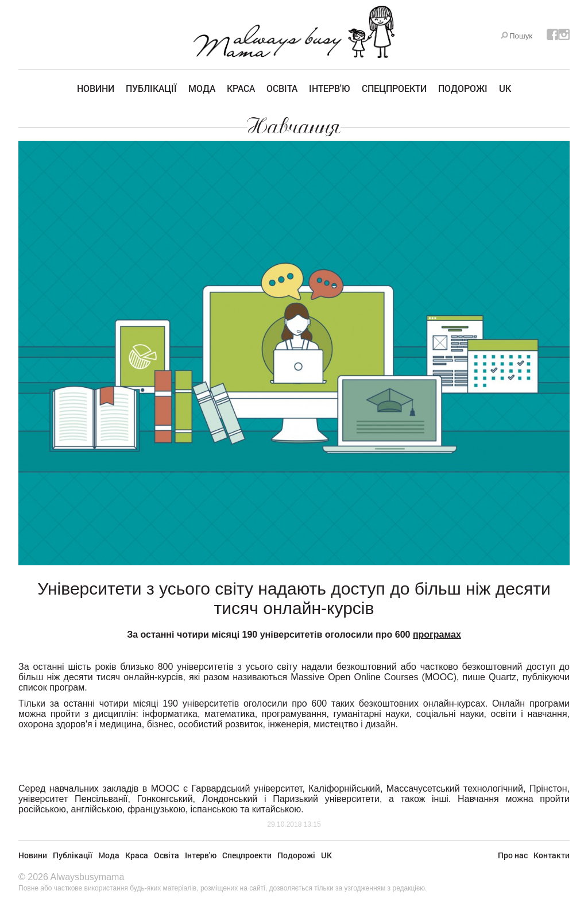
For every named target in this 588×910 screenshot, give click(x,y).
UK (505, 88)
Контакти (552, 855)
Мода (202, 88)
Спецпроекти (394, 88)
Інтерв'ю (330, 88)
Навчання (294, 126)
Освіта (282, 88)
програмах (437, 635)
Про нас (513, 855)
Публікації (151, 88)
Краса (241, 88)
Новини (96, 88)
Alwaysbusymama (87, 877)
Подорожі (463, 88)
